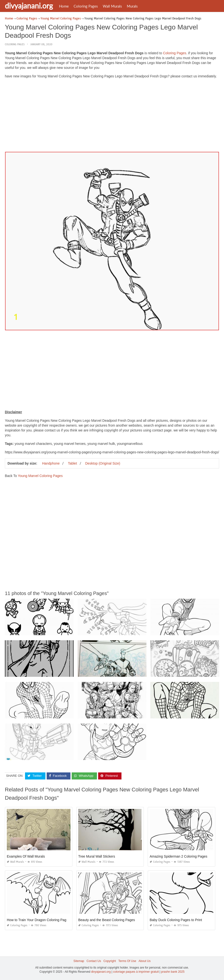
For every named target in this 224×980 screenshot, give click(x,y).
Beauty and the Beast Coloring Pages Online (112, 920)
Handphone (51, 463)
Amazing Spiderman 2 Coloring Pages (178, 856)
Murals (132, 6)
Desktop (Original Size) (103, 463)
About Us (144, 961)
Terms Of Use (127, 961)
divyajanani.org (29, 6)
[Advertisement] (112, 116)
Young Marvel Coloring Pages (40, 476)
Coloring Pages (86, 6)
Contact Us (94, 961)
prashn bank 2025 (173, 972)
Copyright (110, 961)
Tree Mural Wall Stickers (97, 856)
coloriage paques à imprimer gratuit (136, 972)
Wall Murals (112, 6)
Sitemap (79, 961)
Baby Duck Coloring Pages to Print (176, 920)
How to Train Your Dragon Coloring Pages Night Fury (47, 920)
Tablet (72, 463)
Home (64, 6)
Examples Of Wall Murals (26, 856)
